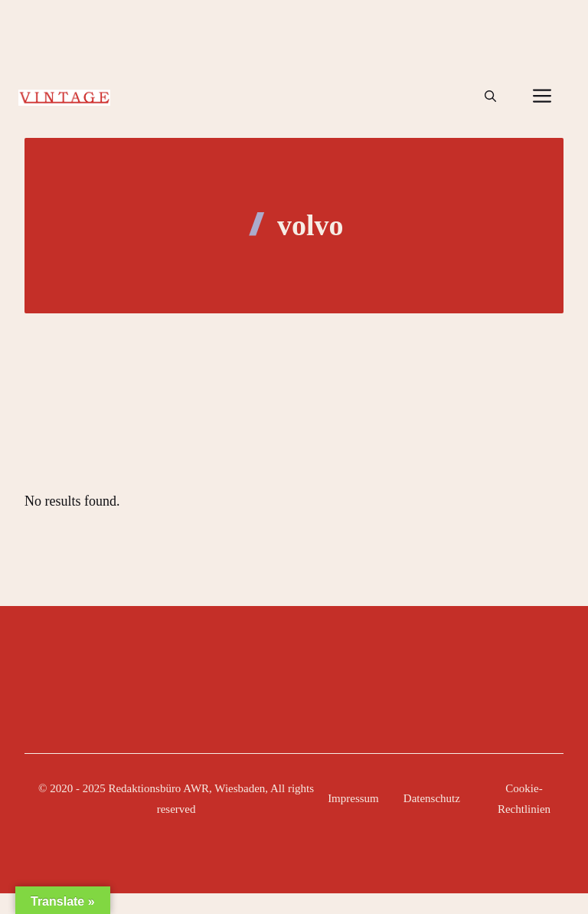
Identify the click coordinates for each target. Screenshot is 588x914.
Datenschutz (432, 798)
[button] (490, 97)
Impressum (353, 798)
